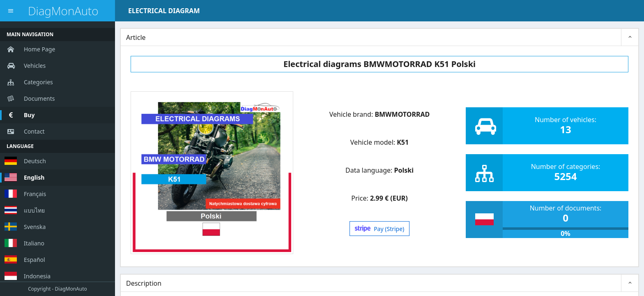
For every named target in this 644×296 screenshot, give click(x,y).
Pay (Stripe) (380, 229)
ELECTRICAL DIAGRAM (164, 11)
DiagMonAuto (63, 11)
